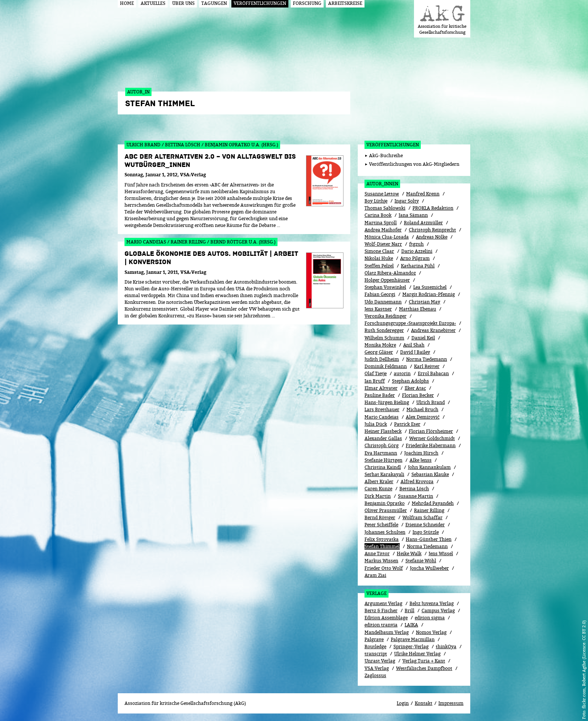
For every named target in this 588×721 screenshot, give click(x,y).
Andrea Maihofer (383, 230)
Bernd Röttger (380, 517)
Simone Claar (379, 251)
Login (403, 703)
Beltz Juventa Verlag (432, 603)
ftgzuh (416, 244)
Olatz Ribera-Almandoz (390, 273)
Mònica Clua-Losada (387, 237)
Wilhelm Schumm (384, 338)
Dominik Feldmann (386, 366)
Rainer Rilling (429, 510)
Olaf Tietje (376, 373)
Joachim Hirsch (421, 453)
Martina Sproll (381, 223)
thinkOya (446, 647)
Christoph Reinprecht (432, 230)
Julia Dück (376, 424)
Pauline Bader (380, 395)
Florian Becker (418, 395)
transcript (376, 654)
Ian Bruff (375, 381)
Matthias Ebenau (418, 309)
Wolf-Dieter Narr (383, 244)
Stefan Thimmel (382, 546)
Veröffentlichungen (393, 145)
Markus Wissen (381, 561)
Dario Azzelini (417, 251)
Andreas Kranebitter (433, 330)
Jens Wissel (441, 554)
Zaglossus (375, 675)
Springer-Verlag (411, 647)
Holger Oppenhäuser (387, 280)
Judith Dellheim (382, 359)
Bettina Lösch (414, 489)
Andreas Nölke (432, 237)
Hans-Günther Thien (429, 539)
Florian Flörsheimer (431, 431)
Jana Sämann (413, 215)
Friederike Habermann (431, 445)
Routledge (375, 647)
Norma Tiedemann (427, 359)
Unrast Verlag (380, 661)
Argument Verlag (383, 603)
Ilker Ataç (415, 388)
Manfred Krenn (423, 194)
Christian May (424, 302)
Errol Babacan (433, 373)
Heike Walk (409, 554)
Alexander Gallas (383, 438)
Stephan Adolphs (410, 381)
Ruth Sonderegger (384, 330)
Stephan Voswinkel (385, 287)
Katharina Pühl (418, 266)
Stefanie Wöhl (421, 561)
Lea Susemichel (430, 287)
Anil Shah (414, 345)
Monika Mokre (380, 345)
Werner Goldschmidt (432, 438)
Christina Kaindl (383, 467)
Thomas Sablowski (385, 208)
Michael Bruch (422, 409)
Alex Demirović (423, 417)
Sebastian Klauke (430, 474)
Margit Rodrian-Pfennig (429, 294)
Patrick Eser (407, 424)
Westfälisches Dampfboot (424, 668)
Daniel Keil (423, 338)
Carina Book (378, 215)
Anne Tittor (377, 554)
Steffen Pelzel (379, 266)
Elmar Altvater (381, 388)
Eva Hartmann (381, 453)
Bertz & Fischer (381, 611)
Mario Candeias (382, 417)
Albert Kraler (379, 481)
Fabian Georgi (380, 294)
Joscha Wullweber (429, 568)
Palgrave (374, 639)
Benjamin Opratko (385, 503)
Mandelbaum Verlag (387, 632)
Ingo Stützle (426, 532)
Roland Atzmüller (423, 223)
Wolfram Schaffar (422, 517)
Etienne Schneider (425, 525)
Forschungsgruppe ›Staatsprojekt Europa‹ (410, 323)
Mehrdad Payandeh (433, 503)
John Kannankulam (429, 467)
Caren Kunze (378, 489)
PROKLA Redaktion (433, 208)
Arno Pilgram (415, 258)
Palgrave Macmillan (413, 639)
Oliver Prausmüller (386, 510)
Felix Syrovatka (382, 539)
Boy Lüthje (376, 201)
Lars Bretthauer (382, 409)
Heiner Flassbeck (383, 431)
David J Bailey (415, 352)
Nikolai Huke (379, 258)
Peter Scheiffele (381, 525)
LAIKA (411, 625)
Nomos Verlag (431, 632)
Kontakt (424, 703)
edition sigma (430, 618)
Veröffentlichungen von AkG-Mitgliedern (414, 164)
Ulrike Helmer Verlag (417, 654)
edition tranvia (381, 625)
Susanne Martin (415, 496)
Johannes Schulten (385, 532)
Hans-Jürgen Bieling (387, 402)
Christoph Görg (382, 445)
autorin (402, 373)
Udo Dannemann (383, 302)
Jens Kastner (378, 309)
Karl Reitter (427, 366)
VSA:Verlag (377, 668)
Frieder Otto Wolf (384, 568)
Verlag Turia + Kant (424, 661)
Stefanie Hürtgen (383, 460)
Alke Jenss (421, 460)
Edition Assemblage (386, 618)
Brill (409, 611)
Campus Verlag (438, 611)
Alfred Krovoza (417, 481)
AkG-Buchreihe (386, 155)
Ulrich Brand (430, 402)
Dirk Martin (378, 496)
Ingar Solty (407, 201)
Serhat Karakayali (384, 474)
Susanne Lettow (382, 194)
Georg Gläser (379, 352)
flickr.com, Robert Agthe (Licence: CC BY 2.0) (584, 664)
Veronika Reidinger (385, 316)
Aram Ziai (375, 575)
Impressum (451, 703)
